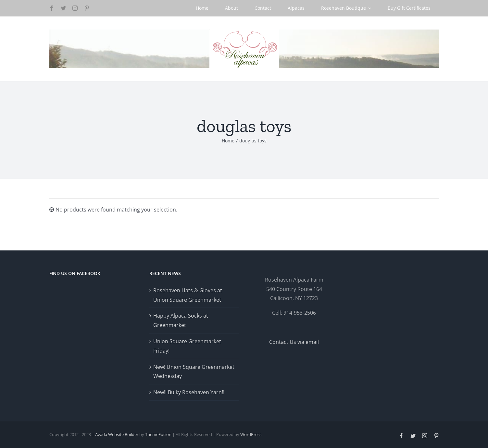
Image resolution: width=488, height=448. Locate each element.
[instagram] (75, 8)
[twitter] (63, 8)
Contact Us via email (294, 342)
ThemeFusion (158, 434)
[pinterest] (87, 8)
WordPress (251, 434)
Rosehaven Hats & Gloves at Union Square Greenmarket (188, 295)
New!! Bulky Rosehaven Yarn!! (189, 392)
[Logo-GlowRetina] (244, 32)
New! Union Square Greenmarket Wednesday (194, 372)
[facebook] (52, 8)
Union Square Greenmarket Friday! (187, 346)
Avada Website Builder (117, 434)
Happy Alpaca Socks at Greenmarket (181, 320)
